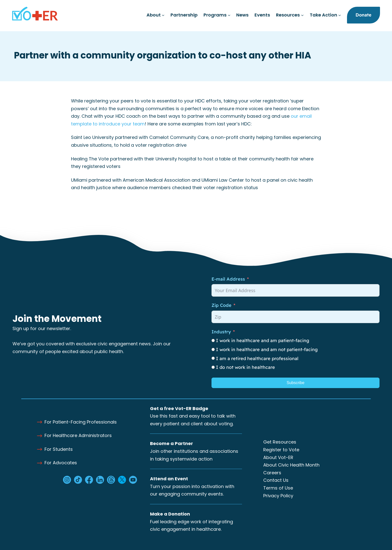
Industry (221, 332)
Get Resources (280, 442)
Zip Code (221, 305)
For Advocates (61, 463)
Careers (272, 473)
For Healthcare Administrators (78, 435)
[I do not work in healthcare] (213, 367)
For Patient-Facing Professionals (81, 422)
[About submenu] (163, 15)
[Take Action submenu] (340, 15)
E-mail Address (228, 279)
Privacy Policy (278, 496)
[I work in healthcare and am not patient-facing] (213, 349)
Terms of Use (278, 488)
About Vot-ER (278, 457)
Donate (363, 15)
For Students (59, 449)
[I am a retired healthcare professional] (213, 358)
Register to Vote (281, 450)
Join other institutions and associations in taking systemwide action (194, 451)
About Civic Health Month (291, 465)
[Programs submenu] (229, 15)
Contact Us (276, 480)
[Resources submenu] (302, 15)
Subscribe (295, 383)
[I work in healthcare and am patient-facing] (213, 340)
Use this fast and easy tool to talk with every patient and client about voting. (193, 416)
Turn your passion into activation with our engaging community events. (192, 486)
